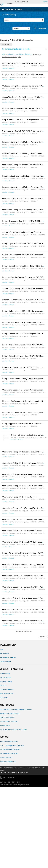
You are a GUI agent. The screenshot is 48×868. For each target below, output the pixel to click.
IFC (9, 782)
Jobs (43, 768)
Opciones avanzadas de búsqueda (16, 49)
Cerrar (45, 2)
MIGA (13, 782)
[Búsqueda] (43, 20)
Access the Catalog (15, 9)
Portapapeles (38, 28)
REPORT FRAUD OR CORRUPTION (18, 773)
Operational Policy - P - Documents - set (19, 497)
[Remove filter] (11, 44)
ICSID (18, 782)
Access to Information (34, 768)
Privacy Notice (9, 768)
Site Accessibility (20, 768)
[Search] (24, 20)
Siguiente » (43, 637)
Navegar (21, 28)
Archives (5, 9)
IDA (5, 782)
